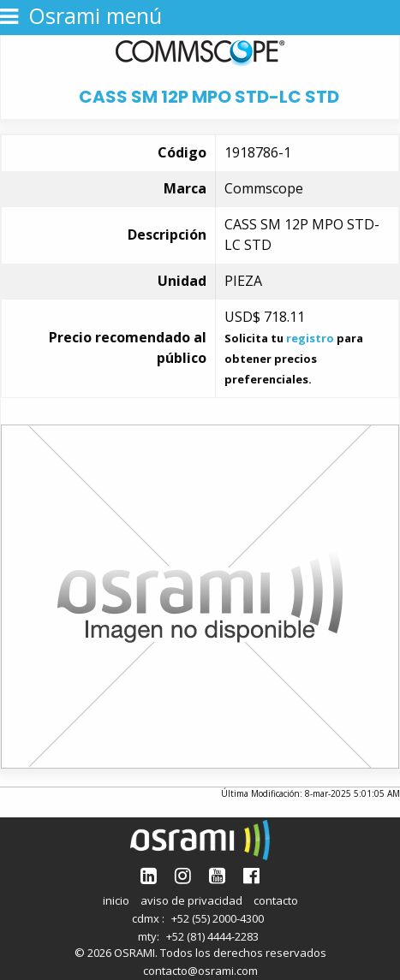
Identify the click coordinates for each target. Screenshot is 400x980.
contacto (276, 900)
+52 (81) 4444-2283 (212, 936)
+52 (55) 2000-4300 (218, 918)
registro (310, 338)
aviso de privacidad (191, 900)
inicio (116, 900)
